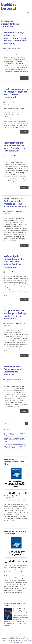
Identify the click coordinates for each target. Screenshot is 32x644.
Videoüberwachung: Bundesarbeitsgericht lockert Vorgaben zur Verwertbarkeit (14, 147)
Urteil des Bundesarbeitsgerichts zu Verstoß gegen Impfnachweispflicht (14, 439)
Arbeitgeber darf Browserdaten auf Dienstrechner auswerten (13, 370)
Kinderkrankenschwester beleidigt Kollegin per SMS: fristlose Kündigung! (16, 93)
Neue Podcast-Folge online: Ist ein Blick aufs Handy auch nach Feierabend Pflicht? (16, 445)
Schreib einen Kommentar (20, 272)
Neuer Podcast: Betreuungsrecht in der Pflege (15, 434)
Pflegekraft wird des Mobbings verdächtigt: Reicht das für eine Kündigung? (15, 315)
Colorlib (29, 641)
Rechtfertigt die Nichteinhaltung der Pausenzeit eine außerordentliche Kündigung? (14, 262)
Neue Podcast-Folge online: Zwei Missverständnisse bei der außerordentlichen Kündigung (15, 38)
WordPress (19, 642)
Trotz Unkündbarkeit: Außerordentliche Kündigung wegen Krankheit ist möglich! (15, 202)
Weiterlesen (24, 78)
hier (9, 625)
